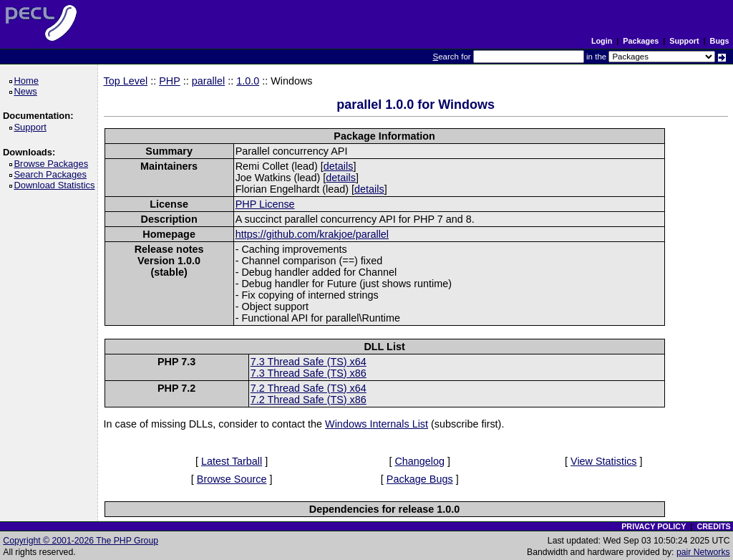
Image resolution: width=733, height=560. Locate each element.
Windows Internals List (377, 424)
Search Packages (52, 174)
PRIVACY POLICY (654, 526)
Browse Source (232, 479)
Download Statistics (57, 185)
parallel (208, 81)
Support (684, 41)
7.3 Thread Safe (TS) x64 (309, 362)
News (28, 91)
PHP (170, 81)
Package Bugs (420, 479)
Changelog (419, 461)
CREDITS (713, 526)
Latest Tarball (232, 461)
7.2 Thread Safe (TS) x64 (309, 388)
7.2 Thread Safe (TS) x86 (309, 400)
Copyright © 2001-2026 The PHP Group (81, 541)
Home (28, 81)
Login (602, 41)
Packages (641, 41)
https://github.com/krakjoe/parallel (312, 234)
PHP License (265, 204)
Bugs (720, 41)
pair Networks (703, 552)
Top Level (126, 81)
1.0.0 (248, 81)
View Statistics (604, 461)
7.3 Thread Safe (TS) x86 (309, 373)
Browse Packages (53, 164)
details (339, 166)
